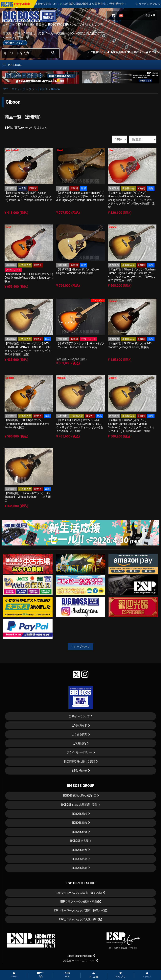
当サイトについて (79, 716)
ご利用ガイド (96, 52)
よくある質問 (79, 734)
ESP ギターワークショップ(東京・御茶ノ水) (81, 910)
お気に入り (135, 52)
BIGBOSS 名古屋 (79, 841)
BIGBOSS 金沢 (79, 832)
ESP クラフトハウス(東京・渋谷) (81, 902)
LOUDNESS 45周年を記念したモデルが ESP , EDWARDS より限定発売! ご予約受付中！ (85, 4)
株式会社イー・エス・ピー (80, 961)
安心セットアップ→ (15, 43)
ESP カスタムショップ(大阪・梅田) (81, 919)
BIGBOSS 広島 (79, 859)
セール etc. (94, 975)
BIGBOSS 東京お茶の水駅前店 (79, 796)
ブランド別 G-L (38, 89)
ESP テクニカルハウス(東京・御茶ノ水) (81, 893)
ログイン (152, 52)
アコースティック (14, 89)
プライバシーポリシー (79, 752)
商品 (40, 975)
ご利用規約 (79, 743)
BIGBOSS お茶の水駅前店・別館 (79, 805)
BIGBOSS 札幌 (79, 814)
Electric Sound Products (80, 956)
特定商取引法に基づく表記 (79, 761)
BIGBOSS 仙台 (79, 823)
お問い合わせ (79, 771)
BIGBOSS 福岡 (79, 868)
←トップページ (80, 647)
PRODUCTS (12, 65)
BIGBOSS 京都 (79, 850)
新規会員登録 (116, 52)
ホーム (14, 975)
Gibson (55, 89)
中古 (67, 975)
